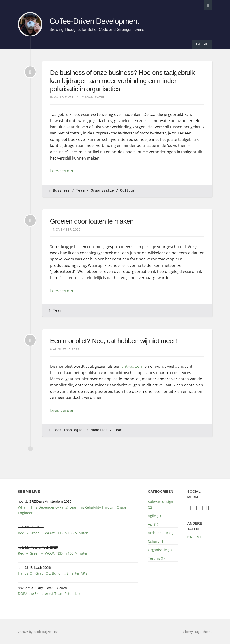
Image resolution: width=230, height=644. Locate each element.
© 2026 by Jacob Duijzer (35, 632)
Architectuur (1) (161, 533)
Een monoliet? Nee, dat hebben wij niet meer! (114, 341)
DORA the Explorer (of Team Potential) (49, 594)
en (198, 44)
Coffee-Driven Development (95, 21)
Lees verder (62, 171)
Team (80, 191)
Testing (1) (156, 558)
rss (56, 632)
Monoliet (99, 430)
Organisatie (93, 97)
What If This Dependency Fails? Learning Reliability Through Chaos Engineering (72, 510)
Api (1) (153, 524)
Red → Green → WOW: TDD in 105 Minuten (53, 533)
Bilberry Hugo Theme (197, 632)
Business (61, 191)
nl (206, 44)
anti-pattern (132, 366)
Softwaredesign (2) (161, 504)
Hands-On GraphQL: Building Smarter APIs (53, 573)
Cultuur (128, 191)
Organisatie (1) (160, 550)
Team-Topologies (69, 430)
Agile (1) (154, 516)
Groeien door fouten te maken (92, 221)
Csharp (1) (156, 541)
